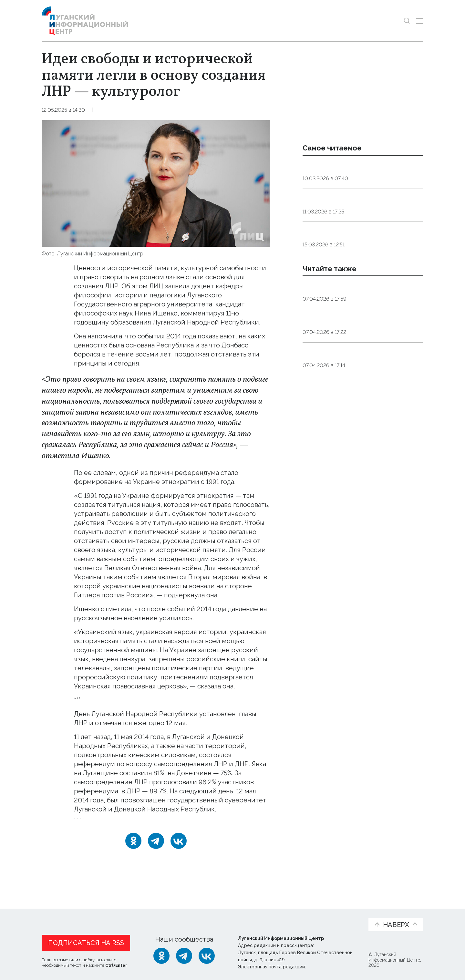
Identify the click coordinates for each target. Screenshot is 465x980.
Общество (104, 110)
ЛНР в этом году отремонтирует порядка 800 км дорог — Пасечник (359, 391)
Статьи (84, 913)
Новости (53, 913)
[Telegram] (156, 850)
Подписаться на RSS (86, 941)
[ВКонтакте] (179, 850)
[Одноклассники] (133, 850)
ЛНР (136, 823)
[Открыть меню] (420, 21)
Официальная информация (121, 917)
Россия (159, 823)
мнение (186, 823)
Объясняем (343, 913)
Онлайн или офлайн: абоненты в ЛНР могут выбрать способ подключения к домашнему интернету (363, 346)
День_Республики (99, 823)
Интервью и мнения (196, 917)
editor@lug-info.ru (329, 965)
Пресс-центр (294, 917)
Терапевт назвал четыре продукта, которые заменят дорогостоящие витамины (359, 274)
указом (248, 714)
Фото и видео (249, 917)
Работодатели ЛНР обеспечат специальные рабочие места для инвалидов (356, 437)
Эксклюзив (138, 110)
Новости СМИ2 (61, 874)
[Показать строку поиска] (407, 21)
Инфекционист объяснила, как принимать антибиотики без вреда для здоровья (359, 225)
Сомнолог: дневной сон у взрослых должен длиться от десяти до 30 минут (359, 175)
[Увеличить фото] (156, 183)
